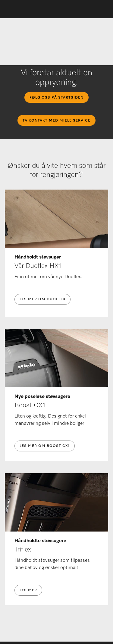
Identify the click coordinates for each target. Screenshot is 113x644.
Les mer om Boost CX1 (45, 446)
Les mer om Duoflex (42, 299)
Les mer (28, 590)
